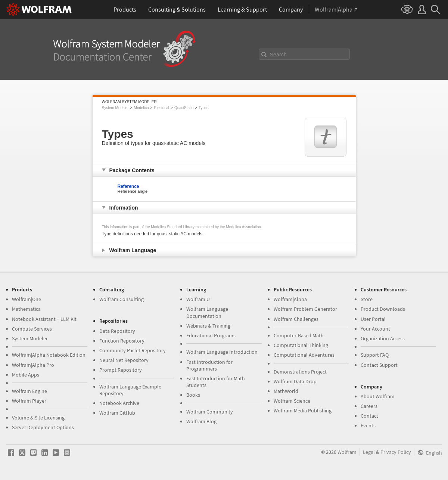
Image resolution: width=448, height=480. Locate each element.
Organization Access (383, 338)
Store (367, 299)
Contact (369, 416)
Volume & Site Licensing (38, 418)
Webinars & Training (208, 326)
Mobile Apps (26, 375)
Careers (369, 406)
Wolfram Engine (29, 391)
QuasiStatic (184, 108)
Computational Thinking (301, 345)
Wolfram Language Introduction (222, 352)
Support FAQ (375, 355)
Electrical (161, 108)
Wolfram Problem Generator (305, 309)
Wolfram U (198, 299)
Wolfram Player (29, 401)
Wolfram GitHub (117, 413)
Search (279, 55)
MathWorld (286, 391)
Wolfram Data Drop (295, 381)
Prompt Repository (121, 370)
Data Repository (117, 331)
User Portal (373, 319)
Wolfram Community (210, 412)
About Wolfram (378, 396)
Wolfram (347, 452)
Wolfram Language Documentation (207, 312)
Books (193, 395)
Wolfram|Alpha (290, 299)
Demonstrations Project (300, 372)
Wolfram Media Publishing (303, 411)
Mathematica (26, 309)
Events (368, 425)
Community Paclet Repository (133, 350)
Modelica (141, 108)
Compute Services (32, 329)
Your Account (375, 329)
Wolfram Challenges (296, 319)
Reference (128, 186)
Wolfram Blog (201, 421)
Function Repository (122, 341)
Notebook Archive (119, 403)
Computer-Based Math (299, 335)
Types (204, 108)
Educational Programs (211, 335)
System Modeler (115, 108)
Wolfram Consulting (122, 299)
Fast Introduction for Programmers (209, 365)
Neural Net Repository (124, 360)
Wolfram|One (27, 299)
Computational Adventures (304, 355)
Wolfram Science (292, 401)
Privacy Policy (396, 452)
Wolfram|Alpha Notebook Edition (49, 355)
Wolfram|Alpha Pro (33, 365)
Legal (369, 452)
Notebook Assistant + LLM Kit (44, 319)
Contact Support (379, 365)
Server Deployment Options (43, 427)
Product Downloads (383, 309)
